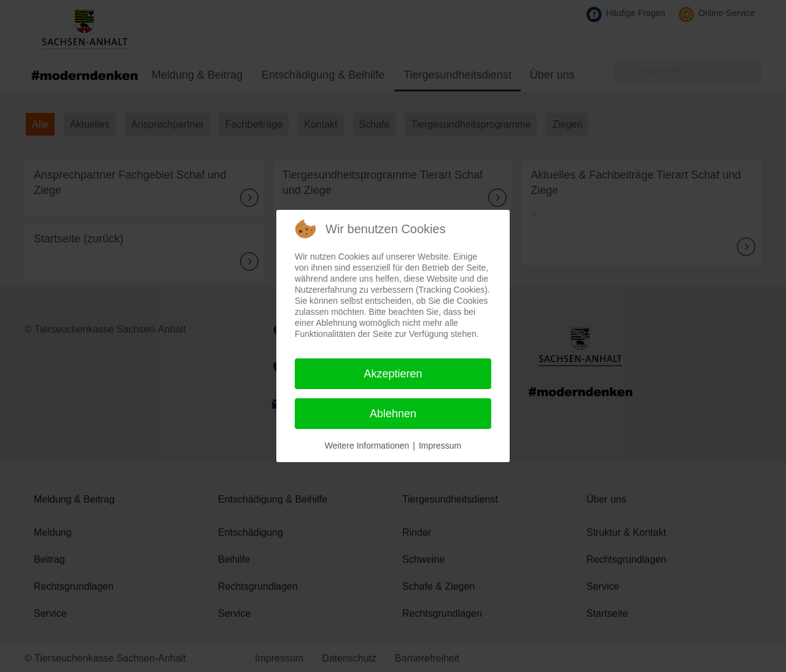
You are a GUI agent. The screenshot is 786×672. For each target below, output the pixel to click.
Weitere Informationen (367, 446)
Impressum (440, 446)
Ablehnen (393, 414)
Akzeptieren (393, 374)
